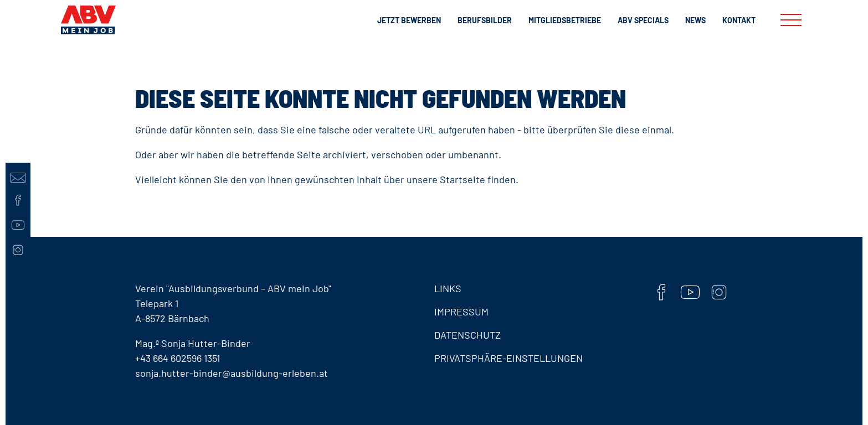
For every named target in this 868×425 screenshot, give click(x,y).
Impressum (461, 312)
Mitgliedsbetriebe (565, 20)
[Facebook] (18, 200)
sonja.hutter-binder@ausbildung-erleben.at (232, 373)
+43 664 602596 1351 (178, 358)
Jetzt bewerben (409, 20)
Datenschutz (468, 335)
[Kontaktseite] (18, 175)
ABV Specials (643, 20)
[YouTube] (18, 225)
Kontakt (739, 20)
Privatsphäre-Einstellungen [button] (509, 358)
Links (448, 288)
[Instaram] (18, 250)
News (695, 20)
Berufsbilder (485, 20)
